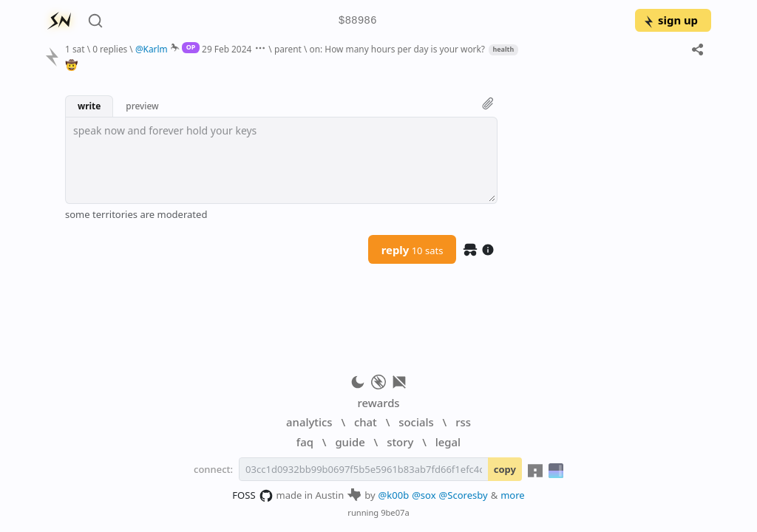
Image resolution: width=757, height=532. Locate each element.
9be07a (395, 512)
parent (288, 49)
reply (413, 250)
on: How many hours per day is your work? (398, 49)
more (513, 495)
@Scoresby (464, 495)
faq (305, 442)
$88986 (358, 21)
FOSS (252, 496)
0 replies (110, 49)
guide (350, 442)
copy (505, 469)
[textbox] (281, 160)
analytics (309, 422)
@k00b (394, 495)
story (400, 442)
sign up (670, 20)
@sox (424, 495)
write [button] (89, 106)
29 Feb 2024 (227, 49)
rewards (378, 403)
